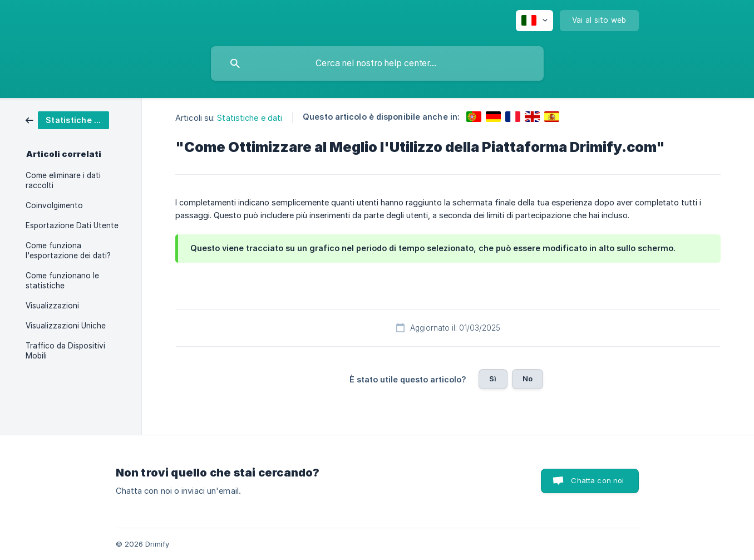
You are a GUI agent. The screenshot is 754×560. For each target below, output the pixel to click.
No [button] (528, 379)
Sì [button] (493, 379)
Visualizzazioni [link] (52, 306)
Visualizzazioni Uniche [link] (66, 326)
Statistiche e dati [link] (250, 118)
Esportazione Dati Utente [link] (72, 225)
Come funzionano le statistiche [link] (62, 281)
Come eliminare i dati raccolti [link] (63, 180)
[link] (67, 119)
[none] (534, 21)
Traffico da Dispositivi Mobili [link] (65, 351)
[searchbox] (377, 63)
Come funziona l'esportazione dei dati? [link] (68, 250)
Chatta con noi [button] (597, 480)
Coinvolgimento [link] (54, 205)
